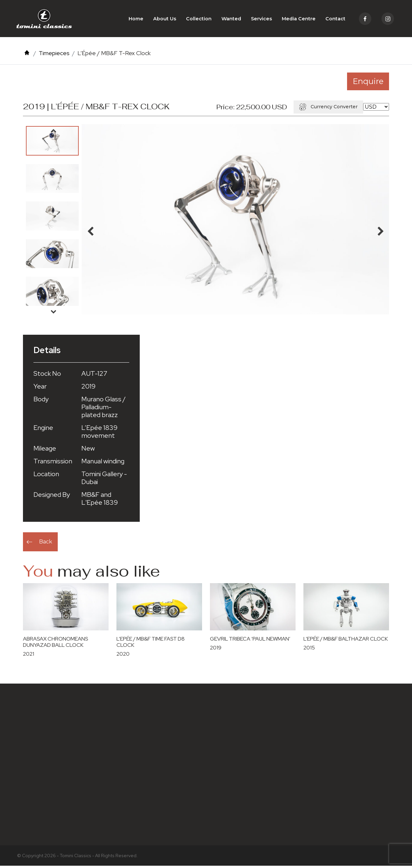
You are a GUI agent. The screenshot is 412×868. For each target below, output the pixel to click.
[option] (52, 143)
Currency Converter (328, 109)
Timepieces (54, 55)
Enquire (368, 83)
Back (46, 544)
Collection (199, 20)
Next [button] (53, 313)
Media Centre (299, 20)
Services (261, 20)
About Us (165, 20)
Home (136, 20)
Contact (335, 20)
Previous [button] (53, 133)
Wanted (231, 20)
